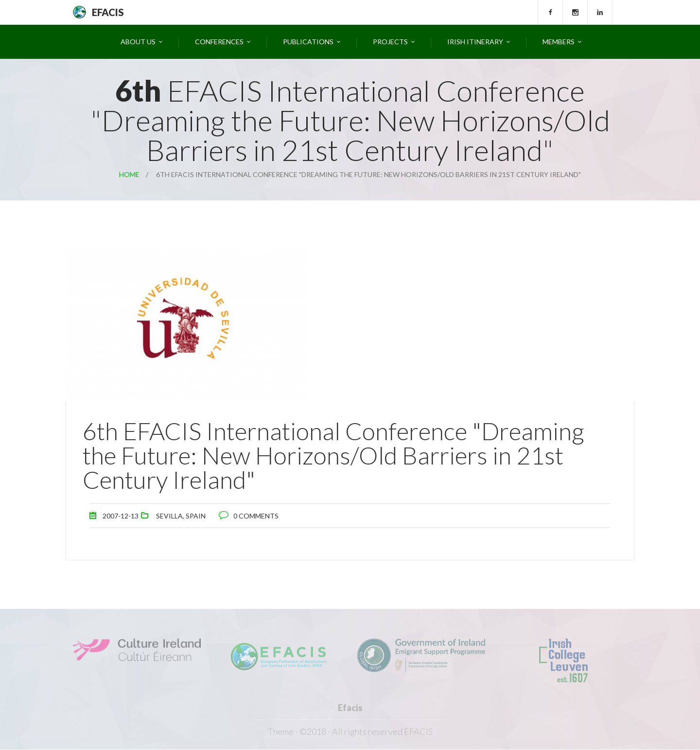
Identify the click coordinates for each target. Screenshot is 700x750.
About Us (138, 42)
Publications (308, 42)
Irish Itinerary (475, 42)
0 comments (256, 516)
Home (129, 174)
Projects (390, 42)
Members (559, 42)
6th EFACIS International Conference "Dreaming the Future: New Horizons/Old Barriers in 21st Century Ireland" (333, 455)
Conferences (219, 42)
